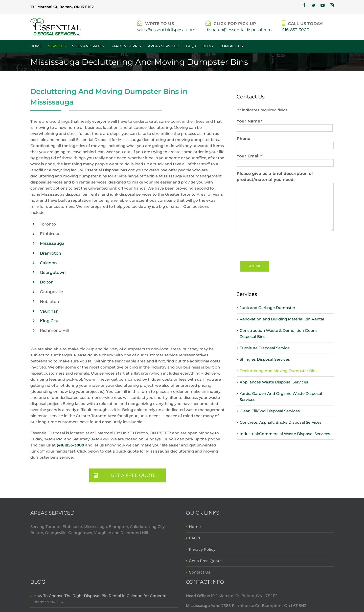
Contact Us (200, 572)
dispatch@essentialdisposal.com (239, 30)
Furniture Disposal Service (265, 348)
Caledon (48, 263)
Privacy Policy (202, 549)
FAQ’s (195, 538)
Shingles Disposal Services (265, 359)
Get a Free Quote (205, 561)
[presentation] (275, 245)
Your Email (249, 156)
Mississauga (52, 243)
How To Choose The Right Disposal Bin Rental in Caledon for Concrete (100, 596)
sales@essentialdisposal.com (166, 30)
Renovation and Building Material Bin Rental (282, 319)
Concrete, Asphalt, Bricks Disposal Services (281, 422)
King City (49, 321)
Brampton (51, 253)
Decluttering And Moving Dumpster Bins (279, 371)
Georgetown (53, 272)
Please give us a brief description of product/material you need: (275, 177)
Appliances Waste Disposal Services (274, 382)
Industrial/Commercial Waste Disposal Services (285, 434)
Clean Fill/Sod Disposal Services (270, 411)
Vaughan (49, 311)
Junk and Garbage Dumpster (267, 308)
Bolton (47, 282)
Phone (243, 139)
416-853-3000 (296, 30)
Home (195, 527)
